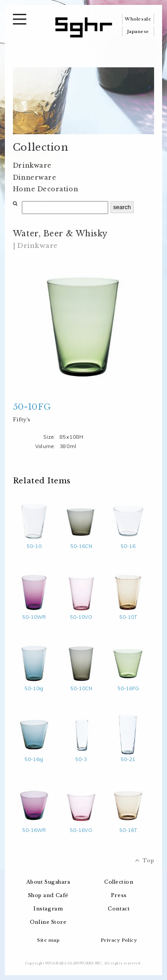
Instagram (48, 909)
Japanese (138, 31)
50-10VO (81, 614)
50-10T (128, 614)
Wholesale (138, 19)
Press (119, 895)
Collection (119, 882)
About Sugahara (48, 882)
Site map (48, 940)
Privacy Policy (119, 940)
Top (148, 861)
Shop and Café (48, 895)
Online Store (48, 922)
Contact (119, 909)
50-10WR (34, 614)
